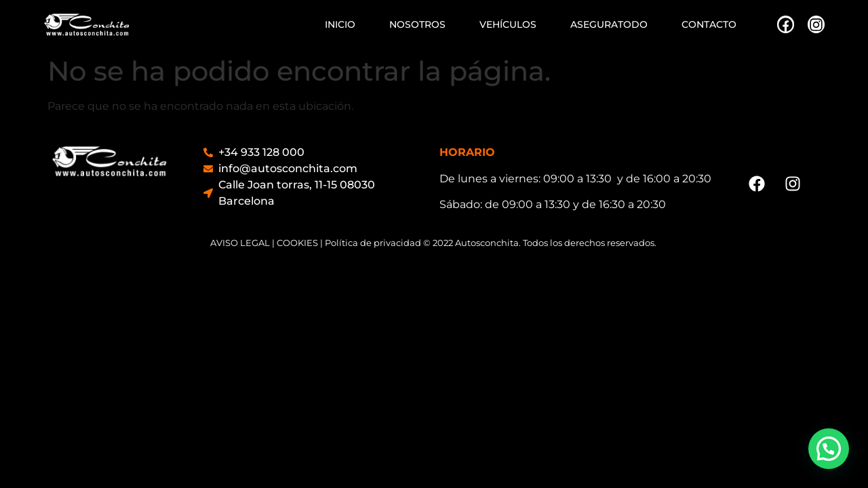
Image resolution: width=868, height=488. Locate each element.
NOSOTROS (417, 24)
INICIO (340, 24)
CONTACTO (709, 24)
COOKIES (297, 243)
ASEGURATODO (609, 24)
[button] (829, 449)
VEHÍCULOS (508, 24)
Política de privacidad (373, 243)
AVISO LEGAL (240, 243)
